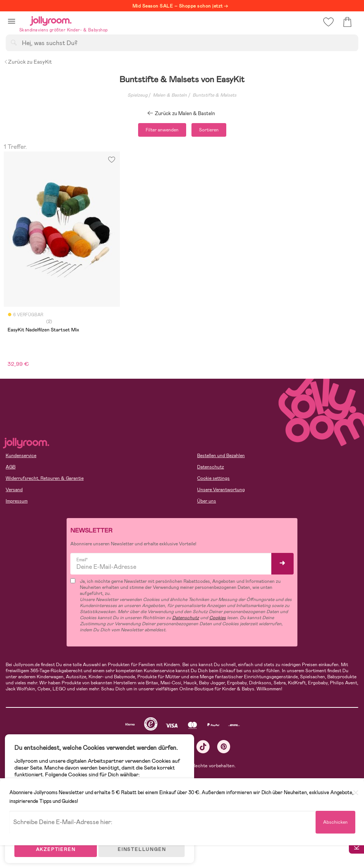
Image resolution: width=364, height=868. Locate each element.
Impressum (17, 501)
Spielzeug (138, 95)
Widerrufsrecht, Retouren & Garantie (45, 478)
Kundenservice (21, 456)
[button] (12, 21)
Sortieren (209, 130)
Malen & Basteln (170, 95)
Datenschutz (211, 467)
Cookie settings (213, 478)
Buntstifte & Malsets (215, 95)
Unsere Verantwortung (221, 490)
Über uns (207, 501)
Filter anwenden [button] (162, 130)
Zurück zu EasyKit (28, 62)
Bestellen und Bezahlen (221, 456)
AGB (11, 467)
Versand (14, 490)
